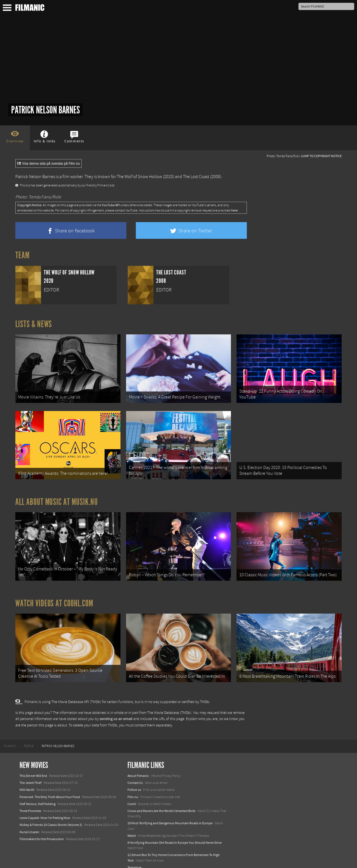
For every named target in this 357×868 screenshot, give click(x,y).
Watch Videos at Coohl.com (54, 596)
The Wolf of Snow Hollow (139, 177)
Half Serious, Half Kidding (38, 794)
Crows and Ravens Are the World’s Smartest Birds (161, 801)
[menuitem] (10, 737)
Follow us (134, 780)
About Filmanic (138, 766)
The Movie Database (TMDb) (169, 703)
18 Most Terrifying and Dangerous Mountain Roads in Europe (170, 814)
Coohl (132, 794)
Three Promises (30, 801)
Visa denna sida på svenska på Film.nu (49, 164)
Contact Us (135, 773)
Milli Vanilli (27, 780)
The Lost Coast (196, 177)
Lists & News (34, 324)
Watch (132, 826)
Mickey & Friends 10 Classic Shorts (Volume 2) (51, 815)
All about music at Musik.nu (57, 497)
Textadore (134, 858)
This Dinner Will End (33, 766)
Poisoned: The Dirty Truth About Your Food (50, 787)
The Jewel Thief (31, 773)
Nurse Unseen (29, 822)
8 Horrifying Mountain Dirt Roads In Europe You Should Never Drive (175, 833)
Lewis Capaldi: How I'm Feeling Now (45, 808)
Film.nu (133, 787)
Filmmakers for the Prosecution (42, 829)
